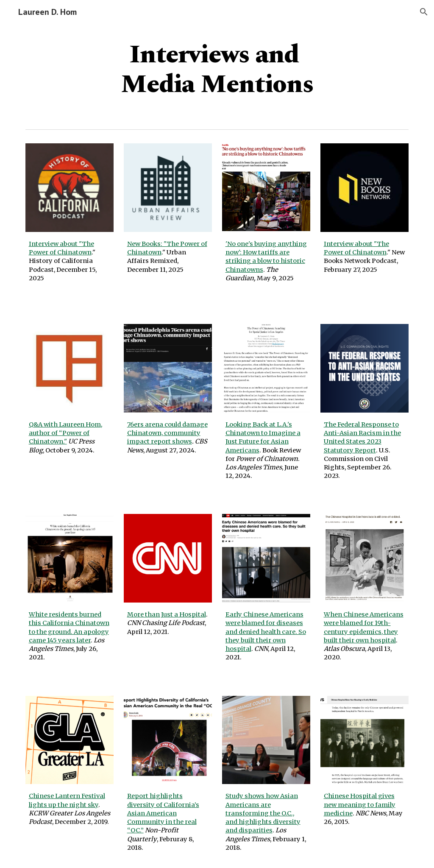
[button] (424, 12)
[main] (217, 69)
